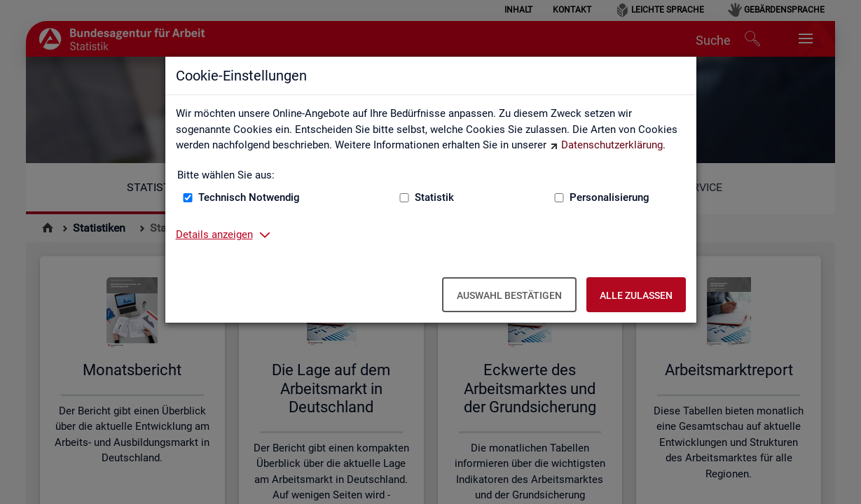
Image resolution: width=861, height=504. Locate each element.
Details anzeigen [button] (214, 234)
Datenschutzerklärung (612, 145)
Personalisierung (609, 197)
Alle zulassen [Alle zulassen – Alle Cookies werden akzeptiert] (636, 295)
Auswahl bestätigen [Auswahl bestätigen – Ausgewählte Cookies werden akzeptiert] (509, 295)
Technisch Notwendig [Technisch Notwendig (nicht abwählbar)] (249, 197)
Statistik (434, 197)
